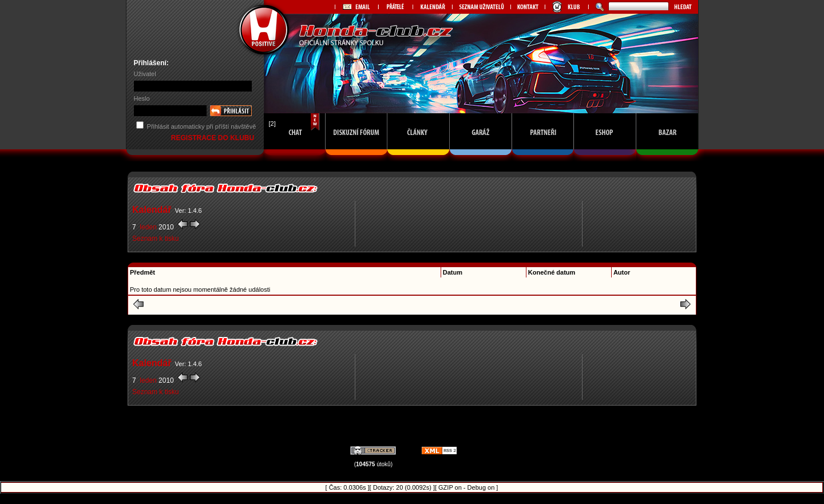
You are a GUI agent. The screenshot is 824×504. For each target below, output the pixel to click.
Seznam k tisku (155, 239)
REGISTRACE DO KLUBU (214, 138)
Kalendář (152, 210)
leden (148, 227)
